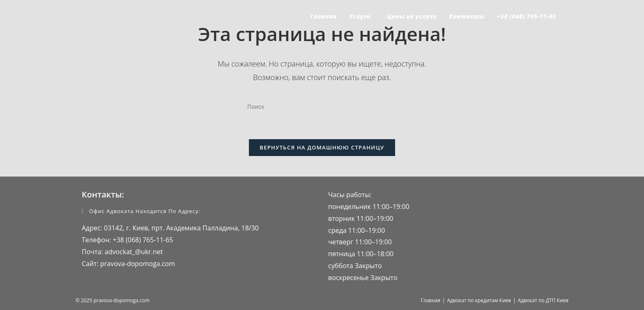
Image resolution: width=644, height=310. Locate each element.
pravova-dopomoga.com (137, 264)
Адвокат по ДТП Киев (543, 300)
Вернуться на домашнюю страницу (322, 147)
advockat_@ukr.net (133, 252)
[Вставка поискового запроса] (322, 106)
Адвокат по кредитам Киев (479, 300)
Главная (430, 300)
